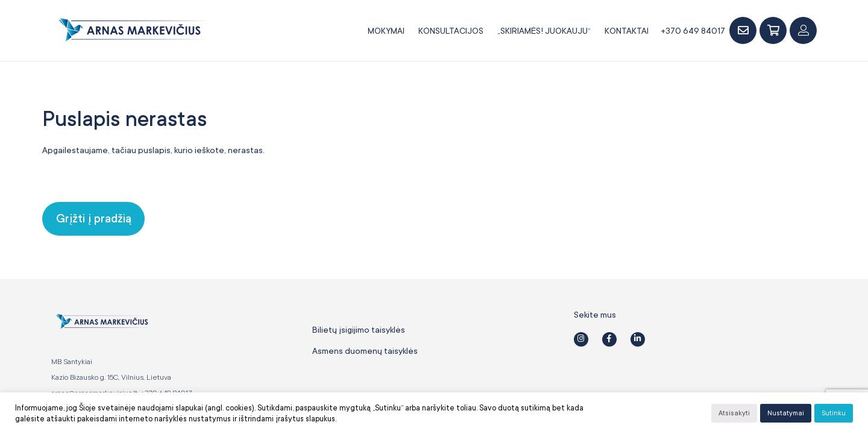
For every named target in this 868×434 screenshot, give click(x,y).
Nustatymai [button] (786, 413)
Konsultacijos (451, 31)
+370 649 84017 (693, 31)
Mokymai (386, 31)
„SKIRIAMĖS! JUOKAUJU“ (544, 31)
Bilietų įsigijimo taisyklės (359, 330)
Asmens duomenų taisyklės (365, 351)
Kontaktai (627, 31)
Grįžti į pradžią (94, 219)
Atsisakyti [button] (734, 413)
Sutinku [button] (834, 413)
